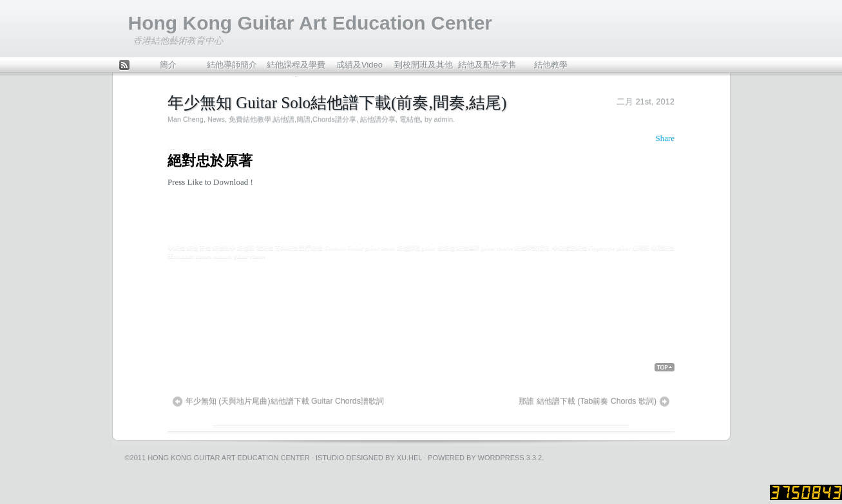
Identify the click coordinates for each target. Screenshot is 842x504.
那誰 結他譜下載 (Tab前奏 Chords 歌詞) (588, 401)
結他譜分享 (378, 119)
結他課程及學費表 (296, 68)
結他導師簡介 (232, 65)
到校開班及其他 (424, 65)
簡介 (168, 65)
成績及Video (359, 65)
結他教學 (551, 65)
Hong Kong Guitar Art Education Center (311, 23)
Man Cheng (186, 119)
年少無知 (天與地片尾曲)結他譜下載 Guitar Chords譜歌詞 (285, 401)
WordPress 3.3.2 (510, 458)
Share (665, 138)
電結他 (410, 119)
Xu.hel (409, 458)
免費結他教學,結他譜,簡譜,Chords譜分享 (292, 119)
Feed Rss (124, 66)
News (216, 119)
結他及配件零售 (487, 65)
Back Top (665, 368)
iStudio (330, 458)
